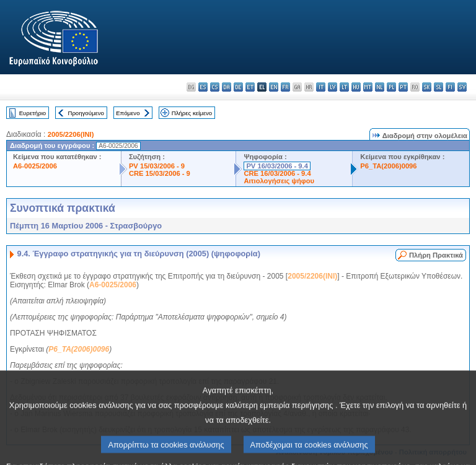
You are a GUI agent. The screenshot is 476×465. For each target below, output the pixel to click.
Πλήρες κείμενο (192, 113)
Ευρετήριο (33, 113)
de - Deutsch (238, 87)
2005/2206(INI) (71, 134)
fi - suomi (450, 87)
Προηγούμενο (86, 113)
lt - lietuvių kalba (344, 87)
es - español (203, 87)
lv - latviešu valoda (333, 87)
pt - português (403, 87)
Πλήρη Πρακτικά (436, 255)
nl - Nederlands (380, 87)
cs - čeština (215, 87)
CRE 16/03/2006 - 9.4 (277, 173)
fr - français (285, 87)
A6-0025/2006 (35, 166)
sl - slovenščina (439, 87)
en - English (274, 87)
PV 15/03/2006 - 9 (157, 166)
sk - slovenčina (427, 87)
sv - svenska (462, 87)
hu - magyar (356, 87)
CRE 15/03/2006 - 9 (160, 173)
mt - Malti (368, 87)
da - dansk (227, 87)
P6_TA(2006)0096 (388, 166)
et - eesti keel (250, 87)
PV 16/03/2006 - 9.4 (277, 166)
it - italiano (321, 87)
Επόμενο (128, 113)
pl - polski (391, 87)
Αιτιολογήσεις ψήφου (279, 181)
